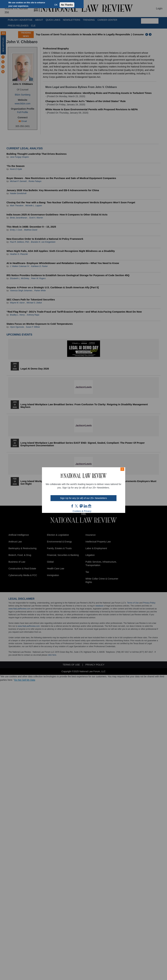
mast (81, 506)
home (90, 506)
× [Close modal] (122, 469)
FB (72, 506)
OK (56, 5)
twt (77, 506)
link (85, 506)
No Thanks (67, 5)
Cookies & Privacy (82, 511)
